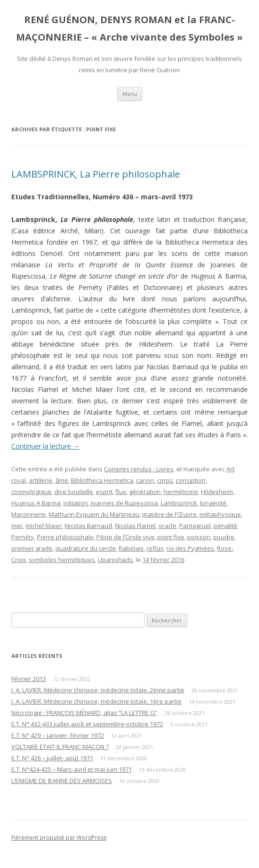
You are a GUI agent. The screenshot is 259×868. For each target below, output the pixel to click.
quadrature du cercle (86, 548)
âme (62, 480)
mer (17, 526)
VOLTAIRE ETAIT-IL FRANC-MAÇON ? (60, 747)
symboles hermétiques (62, 560)
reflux (155, 548)
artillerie (41, 480)
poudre (224, 537)
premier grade (32, 548)
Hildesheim (217, 492)
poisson (199, 537)
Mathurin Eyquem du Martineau (94, 514)
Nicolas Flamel (135, 526)
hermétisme (181, 492)
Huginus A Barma (36, 503)
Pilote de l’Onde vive (125, 537)
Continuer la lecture (45, 446)
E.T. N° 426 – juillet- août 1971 (52, 758)
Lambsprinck (179, 503)
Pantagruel (195, 526)
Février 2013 (29, 679)
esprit (104, 492)
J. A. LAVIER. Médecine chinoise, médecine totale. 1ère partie (96, 701)
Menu (130, 94)
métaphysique (220, 514)
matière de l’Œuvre (169, 514)
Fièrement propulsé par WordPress (59, 838)
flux (121, 492)
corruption (191, 480)
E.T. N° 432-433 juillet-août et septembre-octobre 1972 (87, 724)
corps (165, 480)
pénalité (225, 526)
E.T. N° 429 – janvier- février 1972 (58, 735)
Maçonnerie (29, 514)
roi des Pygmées (190, 548)
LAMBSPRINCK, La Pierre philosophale (96, 174)
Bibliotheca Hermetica (102, 480)
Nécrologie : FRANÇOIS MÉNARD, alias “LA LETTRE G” (84, 713)
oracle (167, 526)
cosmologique (31, 492)
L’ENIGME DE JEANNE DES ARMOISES (62, 781)
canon (145, 480)
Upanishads (115, 560)
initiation (76, 503)
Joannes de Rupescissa (124, 503)
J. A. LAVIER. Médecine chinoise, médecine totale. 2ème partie (98, 690)
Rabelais (131, 548)
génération (145, 492)
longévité (213, 503)
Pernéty (23, 537)
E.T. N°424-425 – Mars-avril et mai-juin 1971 (72, 769)
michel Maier (44, 526)
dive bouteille (74, 492)
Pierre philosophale (65, 537)
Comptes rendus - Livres (139, 469)
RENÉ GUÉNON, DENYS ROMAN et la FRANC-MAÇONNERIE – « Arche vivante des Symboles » (129, 28)
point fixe (171, 537)
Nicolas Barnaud (88, 526)
